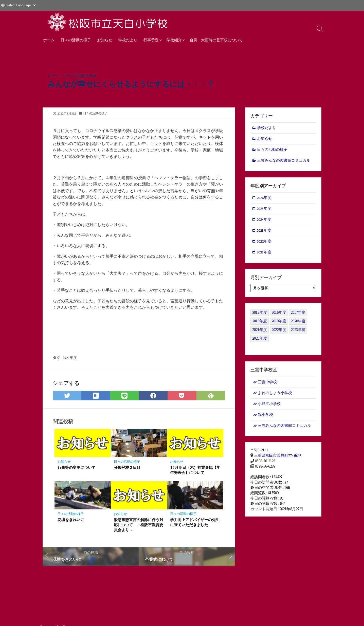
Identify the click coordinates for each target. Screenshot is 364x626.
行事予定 (151, 40)
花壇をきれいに (71, 520)
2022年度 (264, 243)
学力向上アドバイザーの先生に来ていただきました (195, 522)
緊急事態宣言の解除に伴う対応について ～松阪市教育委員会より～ (139, 525)
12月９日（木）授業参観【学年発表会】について (191, 470)
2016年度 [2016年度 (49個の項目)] (279, 314)
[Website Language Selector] (21, 5)
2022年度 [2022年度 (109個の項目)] (279, 331)
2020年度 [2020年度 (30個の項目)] (298, 323)
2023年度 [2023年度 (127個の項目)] (298, 331)
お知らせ (105, 40)
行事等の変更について (77, 467)
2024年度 (264, 221)
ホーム (49, 40)
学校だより (128, 40)
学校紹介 (174, 40)
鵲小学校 (265, 417)
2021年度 (70, 357)
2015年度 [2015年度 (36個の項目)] (260, 314)
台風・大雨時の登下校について (216, 40)
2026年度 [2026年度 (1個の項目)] (260, 340)
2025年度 (264, 210)
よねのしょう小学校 (275, 395)
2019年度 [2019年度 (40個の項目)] (279, 323)
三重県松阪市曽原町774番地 (278, 458)
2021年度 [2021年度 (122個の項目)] (260, 331)
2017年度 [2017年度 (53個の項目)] (298, 314)
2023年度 (264, 232)
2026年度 (264, 199)
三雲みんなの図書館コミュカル (284, 161)
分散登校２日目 (127, 467)
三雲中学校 (267, 384)
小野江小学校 (269, 406)
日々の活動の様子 (76, 40)
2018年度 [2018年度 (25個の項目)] (260, 323)
